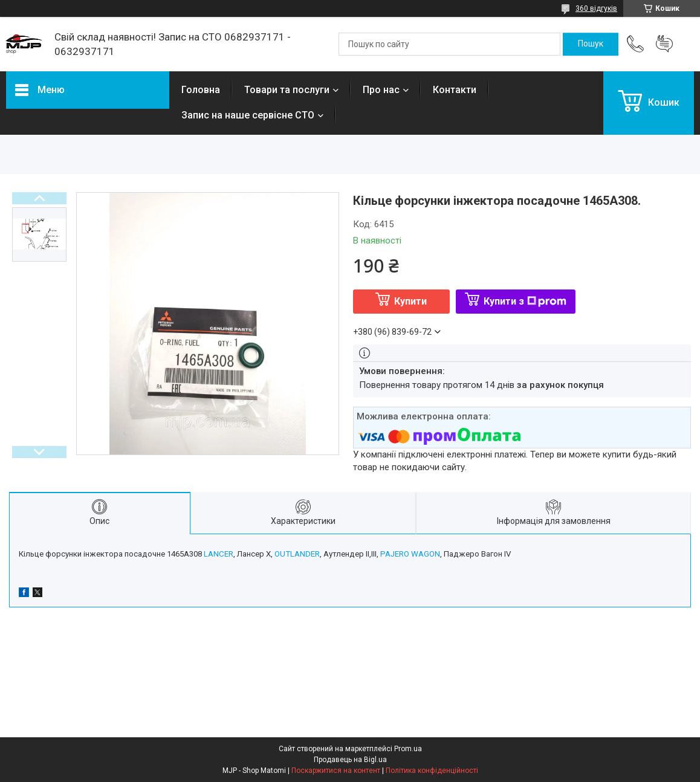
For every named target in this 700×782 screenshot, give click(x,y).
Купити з (525, 301)
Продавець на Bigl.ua (350, 760)
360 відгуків (596, 8)
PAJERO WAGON (410, 554)
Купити (410, 301)
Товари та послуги (287, 90)
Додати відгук (664, 44)
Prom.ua (408, 749)
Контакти (455, 90)
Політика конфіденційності (432, 771)
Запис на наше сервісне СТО (248, 115)
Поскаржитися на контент (336, 771)
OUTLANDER (297, 554)
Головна (201, 90)
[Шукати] (591, 44)
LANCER (219, 554)
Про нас (381, 90)
